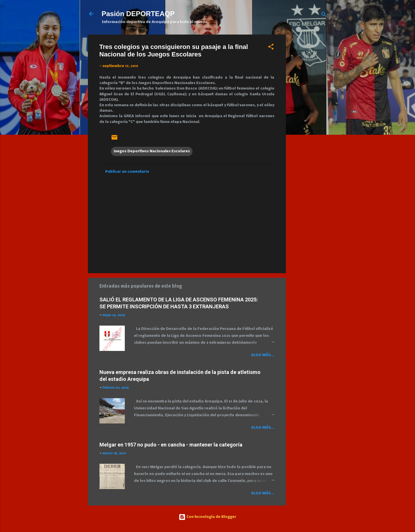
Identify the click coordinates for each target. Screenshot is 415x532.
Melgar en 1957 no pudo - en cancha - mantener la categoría (171, 445)
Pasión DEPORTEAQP (138, 14)
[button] (271, 48)
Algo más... (263, 355)
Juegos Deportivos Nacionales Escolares (152, 151)
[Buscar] (324, 16)
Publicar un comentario (127, 172)
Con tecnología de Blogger (207, 517)
